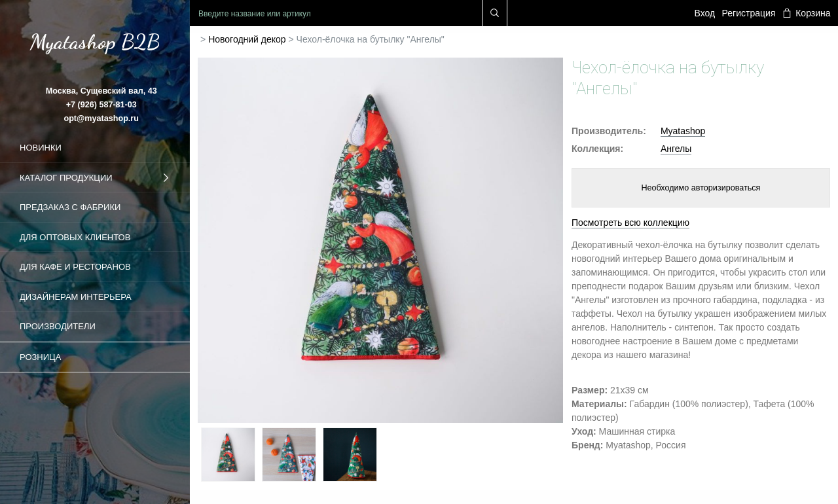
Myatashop (683, 131)
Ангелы (676, 149)
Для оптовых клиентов (75, 237)
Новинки (41, 148)
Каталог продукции (95, 178)
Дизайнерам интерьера (76, 297)
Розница (40, 357)
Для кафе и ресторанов (75, 267)
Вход (705, 13)
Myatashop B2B (95, 42)
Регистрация (749, 13)
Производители (58, 326)
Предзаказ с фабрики (70, 207)
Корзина (807, 13)
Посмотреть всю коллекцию (630, 223)
